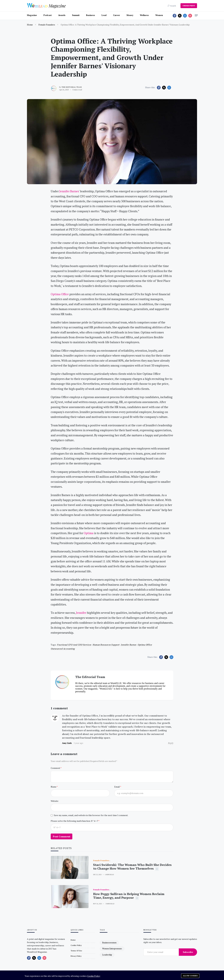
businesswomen (109, 943)
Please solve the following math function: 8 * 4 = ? (75, 821)
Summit (76, 15)
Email (117, 787)
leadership (107, 955)
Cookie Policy (94, 976)
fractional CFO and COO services (74, 645)
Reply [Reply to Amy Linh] (171, 743)
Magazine (32, 15)
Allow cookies (190, 976)
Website (55, 801)
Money (130, 15)
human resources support (106, 645)
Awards (62, 15)
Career (117, 15)
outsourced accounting (63, 649)
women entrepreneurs (112, 949)
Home (30, 25)
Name (54, 787)
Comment (56, 768)
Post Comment (62, 836)
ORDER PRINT (189, 6)
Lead (104, 15)
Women (159, 15)
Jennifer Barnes (129, 645)
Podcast (48, 15)
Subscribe (188, 952)
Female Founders (47, 25)
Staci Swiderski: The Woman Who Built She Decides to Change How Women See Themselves (132, 867)
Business (91, 15)
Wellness (144, 15)
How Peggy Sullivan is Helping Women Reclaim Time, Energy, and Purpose (129, 896)
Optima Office (145, 645)
